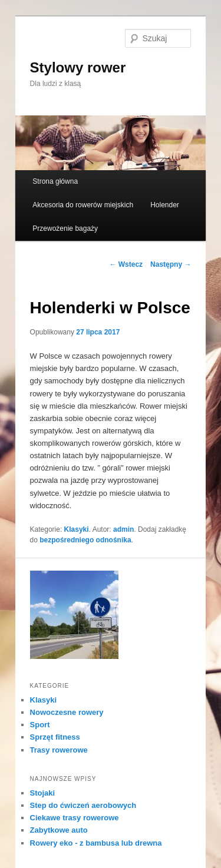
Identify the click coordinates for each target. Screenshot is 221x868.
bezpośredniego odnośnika (85, 540)
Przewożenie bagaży (65, 228)
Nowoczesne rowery (67, 712)
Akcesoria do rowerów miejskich (83, 205)
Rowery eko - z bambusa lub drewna (96, 843)
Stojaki (43, 793)
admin (123, 529)
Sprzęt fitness (55, 737)
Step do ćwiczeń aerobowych (83, 805)
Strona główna (55, 181)
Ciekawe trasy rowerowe (75, 818)
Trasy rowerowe (59, 750)
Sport (40, 725)
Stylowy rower (78, 67)
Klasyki (77, 529)
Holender (165, 205)
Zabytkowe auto (59, 830)
